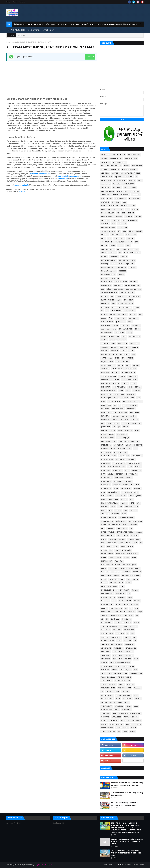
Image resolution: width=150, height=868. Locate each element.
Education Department (133, 289)
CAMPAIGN (115, 220)
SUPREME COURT (107, 666)
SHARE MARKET (129, 630)
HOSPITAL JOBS (106, 398)
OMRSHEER (115, 514)
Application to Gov (108, 191)
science (137, 623)
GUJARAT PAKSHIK (107, 362)
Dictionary (105, 264)
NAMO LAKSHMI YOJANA (130, 492)
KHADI (103, 434)
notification (129, 507)
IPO (127, 420)
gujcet (128, 365)
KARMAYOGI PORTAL (108, 430)
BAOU (103, 209)
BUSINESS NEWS (107, 217)
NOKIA (120, 507)
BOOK (103, 213)
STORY (136, 659)
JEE (123, 423)
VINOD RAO (105, 717)
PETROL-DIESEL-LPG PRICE (115, 543)
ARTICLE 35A (135, 191)
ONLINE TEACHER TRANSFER (111, 525)
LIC (138, 441)
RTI (131, 608)
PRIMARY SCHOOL (113, 576)
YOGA (103, 731)
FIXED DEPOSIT (122, 314)
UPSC (136, 695)
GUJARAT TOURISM (122, 362)
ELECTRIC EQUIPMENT (133, 296)
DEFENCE (124, 256)
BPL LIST (111, 213)
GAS (124, 322)
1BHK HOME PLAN (119, 155)
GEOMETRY (136, 325)
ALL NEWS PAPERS (120, 180)
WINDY (139, 724)
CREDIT (112, 246)
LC (115, 441)
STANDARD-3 (117, 652)
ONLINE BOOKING (107, 521)
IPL (122, 420)
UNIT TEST (125, 692)
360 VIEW (104, 159)
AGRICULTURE (128, 177)
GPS (131, 343)
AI (136, 177)
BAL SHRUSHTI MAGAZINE (110, 206)
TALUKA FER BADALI (115, 673)
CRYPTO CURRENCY (108, 249)
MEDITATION (106, 470)
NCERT (104, 499)
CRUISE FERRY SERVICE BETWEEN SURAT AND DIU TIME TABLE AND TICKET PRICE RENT (126, 853)
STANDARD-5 (106, 655)
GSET (133, 354)
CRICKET (120, 246)
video (136, 706)
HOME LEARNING (107, 394)
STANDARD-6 (117, 655)
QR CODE (113, 583)
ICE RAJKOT (138, 401)
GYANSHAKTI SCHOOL (109, 376)
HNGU (128, 391)
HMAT (121, 391)
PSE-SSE (104, 579)
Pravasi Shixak (106, 572)
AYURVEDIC (105, 202)
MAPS (125, 452)
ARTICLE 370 (105, 195)
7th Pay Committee (119, 162)
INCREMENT (105, 409)
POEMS (127, 557)
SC (102, 619)
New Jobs (124, 503)
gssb (110, 358)
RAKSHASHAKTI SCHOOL (109, 590)
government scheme (108, 343)
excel (113, 304)
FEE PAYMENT (116, 307)
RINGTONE (105, 605)
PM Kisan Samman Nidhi (123, 550)
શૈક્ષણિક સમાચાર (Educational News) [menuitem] (28, 24)
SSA (130, 641)
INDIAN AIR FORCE (118, 409)
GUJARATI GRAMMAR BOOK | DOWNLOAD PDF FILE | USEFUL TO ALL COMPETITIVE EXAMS (127, 841)
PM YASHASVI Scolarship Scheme (127, 554)
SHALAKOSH (117, 630)
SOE (132, 634)
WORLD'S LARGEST (122, 728)
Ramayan (135, 590)
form (124, 318)
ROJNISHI (104, 608)
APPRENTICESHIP (122, 191)
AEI (122, 173)
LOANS (128, 445)
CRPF (128, 246)
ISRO (132, 420)
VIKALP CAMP (106, 713)
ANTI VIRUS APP (129, 184)
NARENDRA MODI (107, 496)
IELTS (103, 405)
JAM (103, 423)
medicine (138, 467)
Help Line (116, 383)
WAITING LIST (125, 721)
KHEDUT (111, 434)
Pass (103, 536)
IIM (115, 405)
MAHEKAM (117, 452)
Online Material (121, 521)
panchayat (111, 528)
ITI (137, 420)
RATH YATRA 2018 (107, 594)
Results (121, 601)
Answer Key (117, 184)
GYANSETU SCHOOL (128, 372)
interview (133, 416)
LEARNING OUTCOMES (126, 441)
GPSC (137, 343)
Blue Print (135, 209)
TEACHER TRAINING (125, 677)
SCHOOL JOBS (127, 619)
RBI (129, 594)
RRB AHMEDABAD (116, 608)
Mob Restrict (119, 478)
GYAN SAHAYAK (131, 369)
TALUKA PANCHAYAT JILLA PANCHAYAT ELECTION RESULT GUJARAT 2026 (126, 804)
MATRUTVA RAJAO (135, 463)
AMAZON (132, 180)
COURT (130, 242)
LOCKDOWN (138, 445)
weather (104, 724)
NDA (110, 499)
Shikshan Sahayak (107, 634)
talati (135, 670)
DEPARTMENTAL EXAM (109, 260)
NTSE (111, 510)
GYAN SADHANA (117, 369)
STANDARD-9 (117, 659)
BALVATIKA (125, 206)
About (15, 2)
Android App (106, 184)
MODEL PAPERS (106, 481)
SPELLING (104, 641)
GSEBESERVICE (124, 354)
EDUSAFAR (105, 296)
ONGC (124, 514)
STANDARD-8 (106, 659)
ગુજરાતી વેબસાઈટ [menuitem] (49, 30)
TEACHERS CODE (107, 681)
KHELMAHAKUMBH (108, 438)
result (114, 601)
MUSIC (116, 489)
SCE (107, 619)
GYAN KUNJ (105, 369)
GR (127, 347)
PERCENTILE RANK (134, 539)
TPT (130, 688)
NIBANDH (105, 507)
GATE (130, 322)
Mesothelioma (136, 470)
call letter (138, 217)
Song (126, 637)
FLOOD (104, 318)
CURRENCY (127, 249)
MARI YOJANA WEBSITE (109, 456)
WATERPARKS (137, 721)
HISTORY (138, 387)
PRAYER (128, 572)
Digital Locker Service (108, 267)
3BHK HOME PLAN (116, 159)
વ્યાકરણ (132, 731)
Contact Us (119, 865)
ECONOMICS (118, 289)
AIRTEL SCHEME (106, 180)
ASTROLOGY (136, 195)
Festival (137, 307)
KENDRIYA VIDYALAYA (125, 430)
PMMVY (111, 557)
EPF (125, 300)
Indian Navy (123, 412)
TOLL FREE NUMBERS (108, 688)
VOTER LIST (114, 721)
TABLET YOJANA (126, 670)
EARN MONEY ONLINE (132, 285)
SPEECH (133, 637)
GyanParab (105, 372)
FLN (140, 314)
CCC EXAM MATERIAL (108, 227)
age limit (118, 177)
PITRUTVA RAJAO (112, 547)
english (119, 300)
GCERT (116, 325)
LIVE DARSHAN (106, 445)
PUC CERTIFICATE (132, 579)
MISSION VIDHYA (107, 478)
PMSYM (119, 557)
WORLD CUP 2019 (107, 728)
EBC (103, 289)
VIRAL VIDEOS (116, 717)
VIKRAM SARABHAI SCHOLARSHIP (130, 713)
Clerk (134, 235)
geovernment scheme (109, 329)
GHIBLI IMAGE (120, 333)
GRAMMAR (115, 351)
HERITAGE (125, 383)
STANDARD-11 (119, 648)
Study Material (76, 176)
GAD (103, 322)
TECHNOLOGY (120, 681)
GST (123, 358)
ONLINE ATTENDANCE (109, 518)
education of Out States (109, 293)
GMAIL (124, 336)
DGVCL (133, 260)
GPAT (120, 343)
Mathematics (106, 463)
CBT (119, 224)
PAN (103, 528)
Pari (131, 528)
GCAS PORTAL (106, 325)
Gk (118, 336)
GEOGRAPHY (125, 325)
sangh (140, 612)
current (136, 249)
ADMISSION (105, 173)
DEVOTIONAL (123, 260)
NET (131, 499)
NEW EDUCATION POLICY (110, 503)
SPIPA (112, 641)
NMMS (113, 507)
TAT (126, 673)
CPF (136, 242)
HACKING (122, 376)
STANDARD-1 (129, 644)
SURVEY (118, 666)
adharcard (105, 169)
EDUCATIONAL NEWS (127, 293)
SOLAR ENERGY (116, 637)
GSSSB (117, 358)
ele (112, 296)
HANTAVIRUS (115, 380)
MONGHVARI (106, 485)
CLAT (128, 235)
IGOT (109, 405)
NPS (137, 507)
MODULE (129, 481)
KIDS (118, 438)
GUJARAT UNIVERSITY (108, 365)
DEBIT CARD (114, 256)
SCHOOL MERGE (107, 623)
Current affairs (64, 176)
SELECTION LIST (126, 626)
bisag (121, 209)
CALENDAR (129, 217)
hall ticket (104, 380)
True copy (137, 688)
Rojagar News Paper (131, 605)
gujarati (121, 365)
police (134, 557)
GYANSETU (115, 372)
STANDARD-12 (131, 648)
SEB (103, 626)
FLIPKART (133, 314)
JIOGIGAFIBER (106, 427)
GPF (126, 343)
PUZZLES (104, 583)
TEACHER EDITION (136, 673)
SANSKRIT (104, 615)
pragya (104, 568)
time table (130, 684)
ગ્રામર (125, 731)
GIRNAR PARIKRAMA (108, 336)
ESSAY (131, 300)
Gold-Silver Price (135, 336)
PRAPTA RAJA (113, 568)
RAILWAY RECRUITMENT (109, 586)
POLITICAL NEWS (107, 561)
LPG (130, 449)
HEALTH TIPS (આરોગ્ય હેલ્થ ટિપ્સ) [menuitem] (82, 24)
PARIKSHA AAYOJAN (108, 532)
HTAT (103, 401)
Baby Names (116, 202)
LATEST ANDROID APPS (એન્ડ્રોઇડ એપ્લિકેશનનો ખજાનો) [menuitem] (117, 24)
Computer (130, 238)
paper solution (122, 528)
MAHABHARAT (106, 452)
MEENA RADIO (117, 470)
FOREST (117, 318)
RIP (112, 605)
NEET (116, 499)
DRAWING (133, 282)
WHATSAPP (130, 724)
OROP (125, 525)
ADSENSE (115, 173)
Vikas (115, 713)
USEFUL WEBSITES (107, 699)
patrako (125, 536)
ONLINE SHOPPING (135, 521)
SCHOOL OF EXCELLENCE (123, 623)
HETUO (134, 383)
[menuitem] (9, 24)
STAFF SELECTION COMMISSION (112, 644)
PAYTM (104, 539)
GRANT (123, 351)
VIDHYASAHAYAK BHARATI (110, 710)
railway (128, 583)
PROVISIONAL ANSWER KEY (131, 576)
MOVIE (126, 485)
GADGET (110, 322)
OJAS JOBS (133, 510)
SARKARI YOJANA (116, 615)
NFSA (138, 503)
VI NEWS (128, 706)
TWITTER (109, 692)
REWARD (137, 601)
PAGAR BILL (133, 525)
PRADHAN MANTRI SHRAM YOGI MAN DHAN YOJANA (119, 565)
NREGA (104, 510)
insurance (115, 416)
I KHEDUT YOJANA (114, 401)
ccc (125, 224)
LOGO (113, 449)
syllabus (115, 670)
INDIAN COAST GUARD (109, 412)
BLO (127, 209)
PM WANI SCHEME (107, 554)
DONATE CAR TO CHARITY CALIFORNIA (114, 282)
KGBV (137, 430)
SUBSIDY (104, 663)
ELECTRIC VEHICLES (108, 300)
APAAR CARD (106, 188)
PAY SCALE (134, 536)
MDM (103, 467)
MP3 (132, 485)
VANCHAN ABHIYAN (108, 702)
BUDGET (131, 213)
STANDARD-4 (129, 652)
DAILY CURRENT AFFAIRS (132, 253)
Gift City (130, 333)
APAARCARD (117, 188)
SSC (135, 641)
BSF (118, 213)
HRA (133, 398)
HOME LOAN (120, 394)
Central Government (108, 231)
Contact (22, 2)
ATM (103, 198)
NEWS (132, 503)
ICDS (130, 401)
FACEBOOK (105, 307)
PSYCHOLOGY (114, 579)
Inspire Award (135, 412)
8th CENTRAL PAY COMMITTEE (111, 166)
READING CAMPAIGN (108, 597)
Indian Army (131, 409)
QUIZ (121, 583)
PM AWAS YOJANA (127, 547)
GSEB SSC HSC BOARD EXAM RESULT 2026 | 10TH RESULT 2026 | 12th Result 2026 (127, 784)
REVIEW (129, 601)
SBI (137, 615)
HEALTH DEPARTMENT (129, 380)
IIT (119, 405)
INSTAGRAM (105, 416)
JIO (140, 423)
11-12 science (106, 155)
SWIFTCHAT (105, 670)
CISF (122, 235)
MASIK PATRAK (137, 456)
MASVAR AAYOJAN (107, 459)
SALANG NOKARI (120, 612)
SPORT (119, 641)
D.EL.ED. (113, 253)
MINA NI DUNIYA (132, 474)
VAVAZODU (119, 706)
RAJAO (122, 586)
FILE (107, 311)
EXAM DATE (105, 304)
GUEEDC (130, 358)
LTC (135, 449)
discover (128, 865)
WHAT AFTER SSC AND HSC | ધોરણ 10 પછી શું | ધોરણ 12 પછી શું (127, 794)
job (114, 427)
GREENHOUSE (106, 354)
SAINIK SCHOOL (107, 612)
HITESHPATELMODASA (109, 391)
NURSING (118, 510)
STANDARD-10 (106, 648)
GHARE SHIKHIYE (107, 333)
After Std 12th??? (107, 177)
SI (127, 634)
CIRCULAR (114, 235)
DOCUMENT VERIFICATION (110, 278)
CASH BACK (105, 224)
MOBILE (129, 478)
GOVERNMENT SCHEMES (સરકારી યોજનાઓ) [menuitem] (24, 30)
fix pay (112, 314)
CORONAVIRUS (120, 242)
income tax (133, 405)
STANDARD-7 (129, 655)
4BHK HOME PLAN (131, 159)
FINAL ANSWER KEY (117, 311)
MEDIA (130, 467)
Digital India (130, 264)
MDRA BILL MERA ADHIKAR (116, 467)
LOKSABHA (122, 449)
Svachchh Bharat (129, 666)
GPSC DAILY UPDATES (108, 347)
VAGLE (118, 699)
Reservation (105, 601)
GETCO (137, 329)
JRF (119, 427)
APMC (134, 188)
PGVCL (135, 543)
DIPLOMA (132, 267)
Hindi (130, 387)
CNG (110, 238)
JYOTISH (126, 427)
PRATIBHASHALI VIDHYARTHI (130, 568)
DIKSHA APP (122, 267)
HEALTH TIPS (106, 383)
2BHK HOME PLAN (134, 155)
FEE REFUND (127, 307)
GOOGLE (104, 340)
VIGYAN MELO (126, 710)
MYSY (103, 492)
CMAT (103, 238)
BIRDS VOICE (112, 209)
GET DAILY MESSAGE (125, 329)
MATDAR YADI (121, 459)
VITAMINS (104, 721)
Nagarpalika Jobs (113, 492)
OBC (126, 510)
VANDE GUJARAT (123, 702)
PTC (123, 579)
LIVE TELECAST (118, 445)
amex (142, 865)
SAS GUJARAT (129, 615)
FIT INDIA (104, 314)
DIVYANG (121, 275)
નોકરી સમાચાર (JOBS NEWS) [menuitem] (56, 24)
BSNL (124, 213)
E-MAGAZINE (118, 285)
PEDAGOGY (113, 539)
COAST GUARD (119, 238)
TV (102, 692)
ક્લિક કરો (90, 57)
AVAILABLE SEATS (120, 198)
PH (141, 543)
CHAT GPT (105, 235)
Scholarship (115, 619)
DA (120, 253)
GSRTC (104, 358)
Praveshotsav (118, 572)
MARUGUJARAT (124, 456)
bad (125, 202)
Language (126, 438)
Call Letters (105, 220)
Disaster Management (109, 271)
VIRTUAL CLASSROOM (131, 717)
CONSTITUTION (107, 242)
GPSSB (121, 347)
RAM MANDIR (125, 590)
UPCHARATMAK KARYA (123, 695)
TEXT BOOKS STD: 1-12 (109, 684)
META (103, 474)
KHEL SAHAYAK (122, 434)
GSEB (115, 354)
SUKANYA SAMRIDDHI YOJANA (120, 663)
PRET (103, 576)
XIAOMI (134, 728)
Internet (124, 416)
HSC (138, 398)
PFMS (128, 543)
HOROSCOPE (131, 394)
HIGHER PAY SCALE (119, 387)
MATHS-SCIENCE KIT (119, 463)
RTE (126, 608)
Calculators (118, 217)
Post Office (119, 561)
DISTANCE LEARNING (108, 275)
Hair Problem (133, 376)
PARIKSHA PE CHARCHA (125, 532)
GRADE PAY (134, 347)
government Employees (118, 340)
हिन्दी (119, 731)
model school (119, 481)
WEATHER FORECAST (116, 724)
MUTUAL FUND (126, 489)
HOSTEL (117, 398)
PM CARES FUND (107, 550)
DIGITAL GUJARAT (117, 264)
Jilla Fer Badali (131, 423)
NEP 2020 (124, 499)
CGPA (131, 231)
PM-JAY (104, 557)
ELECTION (119, 296)
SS (12, 42)
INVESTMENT (105, 420)
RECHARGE (121, 597)
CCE (126, 227)
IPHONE (115, 420)
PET (103, 543)
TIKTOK (122, 684)
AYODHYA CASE (134, 198)
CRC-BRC (104, 246)
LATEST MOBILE (106, 441)
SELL (136, 626)
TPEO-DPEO (122, 688)
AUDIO (110, 198)
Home (8, 2)
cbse (113, 224)
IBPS (124, 401)
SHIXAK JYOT (120, 634)
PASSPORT (111, 536)
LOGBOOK (105, 449)
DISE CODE (122, 271)
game (118, 322)
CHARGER (139, 231)
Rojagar (119, 605)
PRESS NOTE (137, 572)
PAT (118, 536)
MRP (138, 485)
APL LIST (127, 188)
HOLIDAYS (136, 391)
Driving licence (106, 285)
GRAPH (131, 351)
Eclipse (109, 289)
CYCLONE (105, 253)
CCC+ (120, 227)
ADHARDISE (115, 169)
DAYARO (104, 256)
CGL (125, 231)
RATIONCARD (121, 594)
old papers (105, 514)
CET (119, 231)
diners (135, 865)
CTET (119, 249)
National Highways (135, 496)
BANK (133, 206)
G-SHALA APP (133, 318)
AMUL (140, 180)
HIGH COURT (106, 387)
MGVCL (110, 474)
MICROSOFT (119, 474)
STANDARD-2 (106, 652)
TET (129, 681)
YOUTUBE (112, 731)
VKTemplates (19, 865)
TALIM (103, 673)
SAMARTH (132, 612)
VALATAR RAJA (128, 699)
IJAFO (125, 405)
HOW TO (125, 398)
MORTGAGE (117, 485)
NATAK (124, 496)
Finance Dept (131, 311)
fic (102, 311)
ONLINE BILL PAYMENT (126, 518)
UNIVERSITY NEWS (107, 695)
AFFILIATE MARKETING (133, 173)
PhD (103, 547)
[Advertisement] (52, 78)
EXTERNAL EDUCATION (126, 304)
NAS (117, 496)
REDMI (130, 597)
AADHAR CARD (137, 166)
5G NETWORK (106, 162)
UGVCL (117, 692)
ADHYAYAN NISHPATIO (129, 169)
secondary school (113, 626)
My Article (137, 489)
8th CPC (126, 166)
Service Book (106, 630)
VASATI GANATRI (107, 706)
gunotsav (136, 365)
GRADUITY (105, 351)
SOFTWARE (105, 637)
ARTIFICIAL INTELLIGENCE (121, 195)
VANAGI (138, 699)
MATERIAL (132, 459)
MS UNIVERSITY (106, 489)
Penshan (122, 539)
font (110, 318)
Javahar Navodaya (113, 423)
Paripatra (139, 532)
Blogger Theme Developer (43, 865)
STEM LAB (128, 659)
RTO (136, 608)
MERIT (127, 470)
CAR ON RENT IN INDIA (129, 220)
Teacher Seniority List (108, 677)
